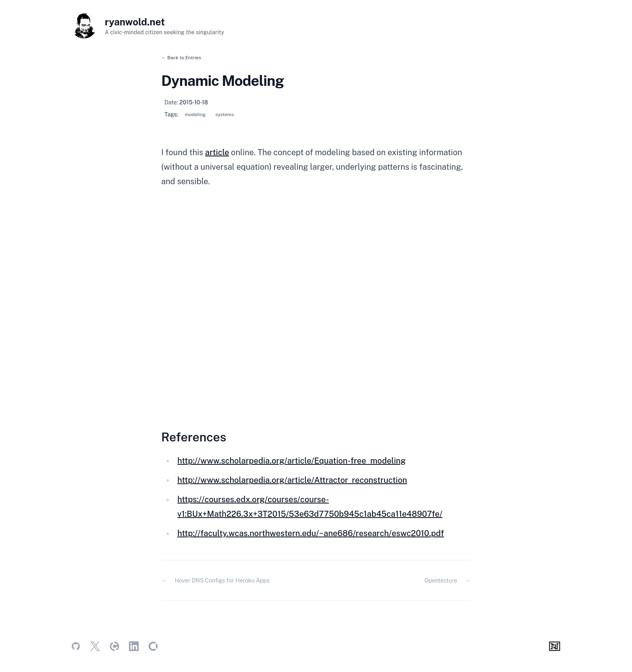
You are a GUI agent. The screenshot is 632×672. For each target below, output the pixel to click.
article (217, 152)
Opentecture (441, 580)
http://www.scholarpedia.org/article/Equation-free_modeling (291, 461)
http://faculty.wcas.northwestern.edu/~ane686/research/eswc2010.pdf (311, 533)
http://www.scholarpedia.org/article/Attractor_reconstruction (292, 480)
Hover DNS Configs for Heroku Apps (222, 580)
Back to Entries (184, 58)
